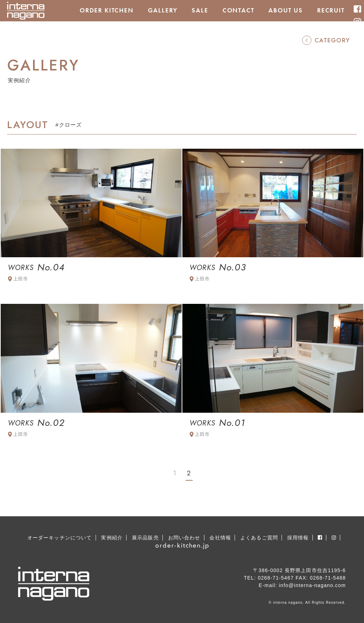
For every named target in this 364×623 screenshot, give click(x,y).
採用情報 (298, 538)
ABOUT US (286, 10)
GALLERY (163, 10)
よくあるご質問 (259, 538)
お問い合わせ (184, 538)
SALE (200, 10)
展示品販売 (145, 538)
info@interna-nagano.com (312, 585)
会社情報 (220, 538)
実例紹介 (112, 538)
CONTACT (239, 10)
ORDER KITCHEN (107, 10)
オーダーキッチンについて (60, 538)
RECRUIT (331, 10)
